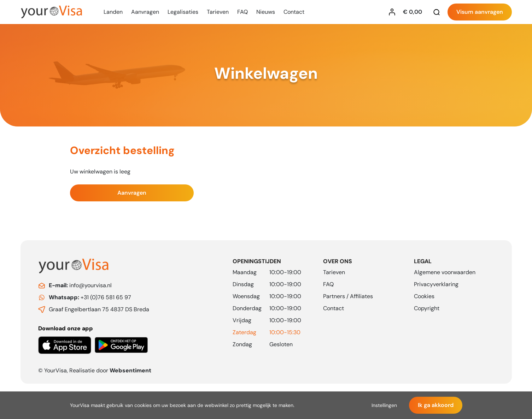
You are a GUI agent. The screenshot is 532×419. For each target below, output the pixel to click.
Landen (113, 12)
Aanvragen (145, 12)
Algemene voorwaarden (445, 272)
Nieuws (266, 12)
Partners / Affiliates (348, 296)
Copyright (427, 308)
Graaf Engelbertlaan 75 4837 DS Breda (99, 309)
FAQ (242, 12)
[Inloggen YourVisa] (394, 12)
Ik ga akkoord (436, 405)
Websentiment (130, 370)
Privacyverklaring (436, 284)
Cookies (424, 296)
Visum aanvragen (480, 12)
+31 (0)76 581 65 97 (90, 297)
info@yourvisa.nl (80, 285)
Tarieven (218, 12)
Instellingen (384, 405)
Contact (294, 12)
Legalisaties (183, 12)
